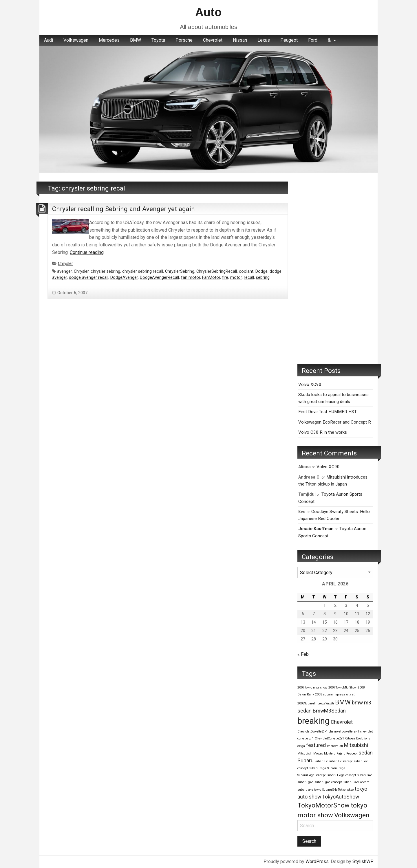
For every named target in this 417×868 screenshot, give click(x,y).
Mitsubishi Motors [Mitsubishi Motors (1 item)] (310, 753)
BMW (136, 40)
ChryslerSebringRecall (217, 271)
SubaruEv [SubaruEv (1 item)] (321, 761)
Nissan (240, 40)
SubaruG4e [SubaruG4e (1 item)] (365, 775)
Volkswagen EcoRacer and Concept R (335, 422)
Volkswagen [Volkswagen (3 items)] (352, 815)
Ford (313, 40)
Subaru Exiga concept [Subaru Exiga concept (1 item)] (341, 775)
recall (249, 278)
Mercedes (109, 40)
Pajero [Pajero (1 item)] (341, 753)
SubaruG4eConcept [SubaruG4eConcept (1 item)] (356, 782)
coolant (246, 271)
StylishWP (363, 861)
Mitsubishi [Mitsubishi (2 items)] (356, 745)
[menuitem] (49, 40)
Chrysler (65, 264)
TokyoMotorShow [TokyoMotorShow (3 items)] (323, 805)
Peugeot (289, 40)
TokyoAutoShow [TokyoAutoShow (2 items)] (341, 797)
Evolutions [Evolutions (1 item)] (363, 738)
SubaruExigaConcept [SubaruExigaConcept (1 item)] (311, 775)
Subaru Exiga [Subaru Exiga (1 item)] (336, 768)
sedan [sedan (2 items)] (366, 753)
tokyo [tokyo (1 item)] (350, 790)
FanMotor (211, 278)
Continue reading (87, 252)
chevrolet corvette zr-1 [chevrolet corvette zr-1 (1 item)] (344, 731)
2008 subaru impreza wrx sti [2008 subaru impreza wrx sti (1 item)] (335, 694)
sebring (263, 278)
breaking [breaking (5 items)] (313, 721)
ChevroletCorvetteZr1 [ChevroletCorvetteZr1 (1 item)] (329, 738)
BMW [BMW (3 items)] (343, 702)
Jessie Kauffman (316, 529)
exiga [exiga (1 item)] (301, 746)
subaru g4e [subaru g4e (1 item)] (305, 782)
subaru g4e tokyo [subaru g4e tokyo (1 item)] (309, 790)
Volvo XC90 (310, 384)
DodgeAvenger (124, 278)
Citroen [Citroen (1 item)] (350, 738)
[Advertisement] (335, 268)
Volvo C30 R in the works (323, 432)
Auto (209, 12)
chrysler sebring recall (143, 271)
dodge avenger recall (89, 278)
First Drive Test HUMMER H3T (328, 412)
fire (225, 278)
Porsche (184, 40)
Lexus (264, 40)
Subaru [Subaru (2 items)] (306, 761)
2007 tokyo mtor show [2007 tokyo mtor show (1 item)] (312, 687)
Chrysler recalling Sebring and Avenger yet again (124, 209)
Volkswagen (76, 40)
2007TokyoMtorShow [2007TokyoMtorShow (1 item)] (342, 687)
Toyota (158, 40)
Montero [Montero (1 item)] (330, 753)
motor (236, 278)
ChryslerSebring (180, 271)
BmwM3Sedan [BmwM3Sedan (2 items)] (329, 711)
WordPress (317, 861)
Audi (49, 40)
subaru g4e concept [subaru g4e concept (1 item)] (328, 782)
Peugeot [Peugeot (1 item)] (352, 753)
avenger (64, 271)
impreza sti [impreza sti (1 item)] (335, 746)
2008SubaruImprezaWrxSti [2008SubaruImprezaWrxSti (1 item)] (316, 703)
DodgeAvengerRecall (159, 278)
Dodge (261, 271)
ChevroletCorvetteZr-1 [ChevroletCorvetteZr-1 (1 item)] (312, 731)
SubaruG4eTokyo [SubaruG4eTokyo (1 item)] (334, 790)
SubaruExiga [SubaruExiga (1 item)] (318, 768)
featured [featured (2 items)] (316, 745)
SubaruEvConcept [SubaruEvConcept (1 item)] (341, 761)
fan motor (191, 278)
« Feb (303, 654)
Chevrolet (213, 40)
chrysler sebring (105, 271)
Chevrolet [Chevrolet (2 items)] (342, 722)
